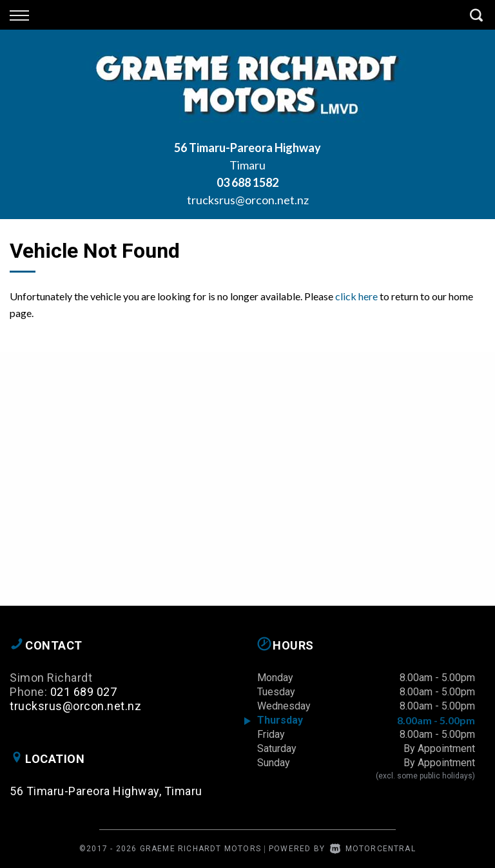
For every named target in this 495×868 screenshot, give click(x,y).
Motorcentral (373, 849)
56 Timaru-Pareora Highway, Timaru (106, 791)
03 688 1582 (247, 182)
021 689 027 (84, 692)
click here (356, 296)
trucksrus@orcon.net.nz (248, 200)
